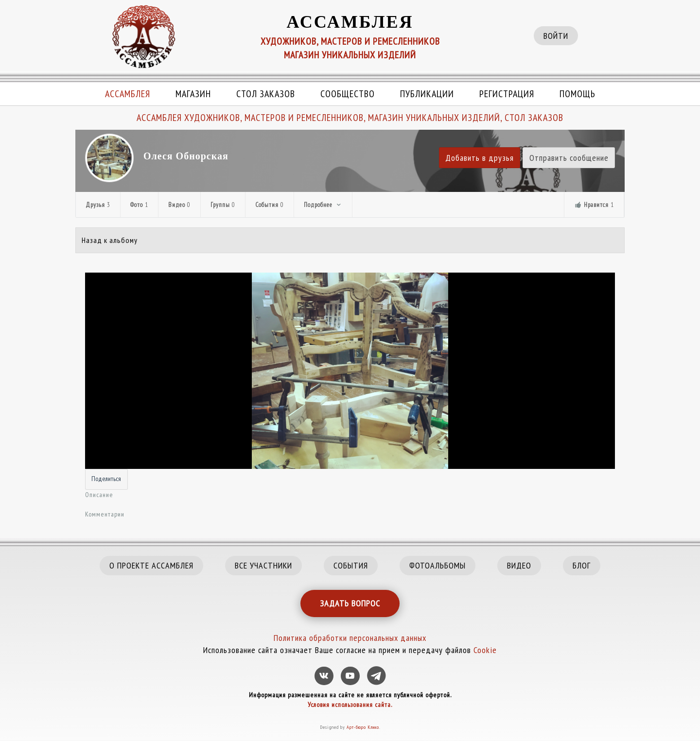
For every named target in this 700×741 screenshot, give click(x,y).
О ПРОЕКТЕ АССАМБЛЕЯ (151, 565)
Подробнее (323, 205)
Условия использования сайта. (350, 705)
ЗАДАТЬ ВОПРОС (350, 603)
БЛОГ (582, 565)
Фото (139, 205)
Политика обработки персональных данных (350, 638)
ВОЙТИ (556, 36)
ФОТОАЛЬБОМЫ (437, 565)
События (270, 205)
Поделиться (106, 479)
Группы (223, 205)
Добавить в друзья (480, 158)
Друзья (98, 205)
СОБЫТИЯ (351, 565)
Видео (179, 205)
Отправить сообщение (569, 158)
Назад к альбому (110, 240)
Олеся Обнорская (186, 156)
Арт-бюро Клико (363, 727)
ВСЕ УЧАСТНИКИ (263, 565)
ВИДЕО (519, 565)
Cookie (485, 650)
